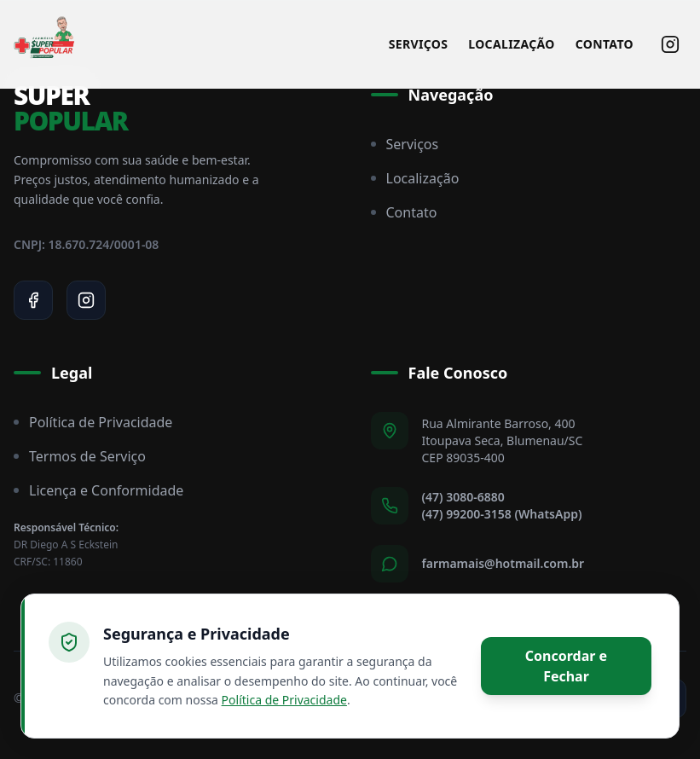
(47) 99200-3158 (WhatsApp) (502, 514)
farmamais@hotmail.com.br (503, 563)
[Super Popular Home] (44, 44)
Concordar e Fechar (566, 666)
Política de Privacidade (93, 422)
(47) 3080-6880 (463, 497)
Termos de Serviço (80, 456)
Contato (605, 44)
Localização (511, 44)
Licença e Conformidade (98, 490)
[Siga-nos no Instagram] (670, 44)
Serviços (419, 44)
